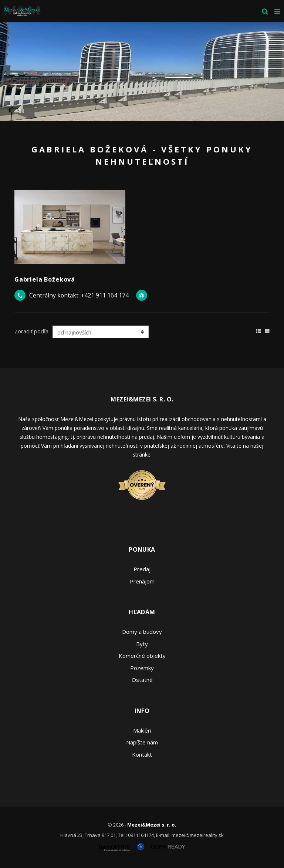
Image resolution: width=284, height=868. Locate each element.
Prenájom (142, 581)
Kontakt (142, 754)
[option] (142, 72)
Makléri (142, 730)
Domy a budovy (142, 632)
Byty (142, 644)
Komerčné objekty (142, 656)
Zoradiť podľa (31, 331)
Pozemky (142, 668)
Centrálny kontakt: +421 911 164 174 (79, 295)
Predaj (142, 569)
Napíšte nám (142, 742)
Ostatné (142, 680)
